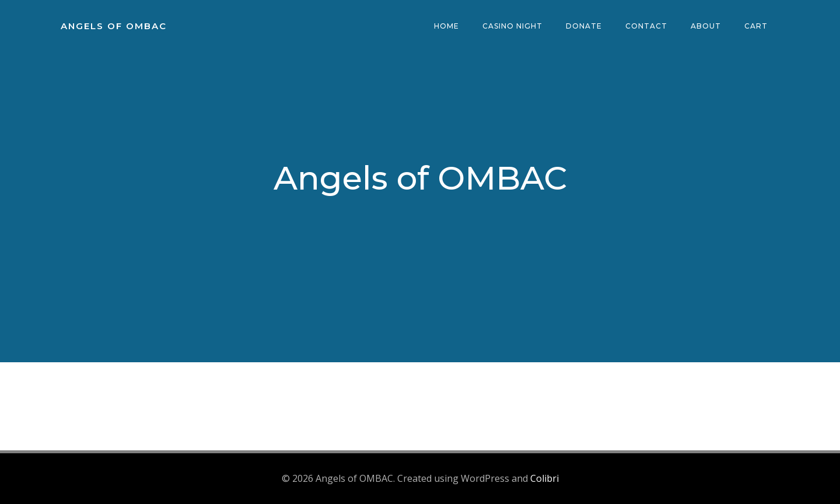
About (706, 26)
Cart (756, 26)
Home (447, 26)
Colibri (545, 478)
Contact (646, 26)
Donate (584, 26)
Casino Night (512, 26)
